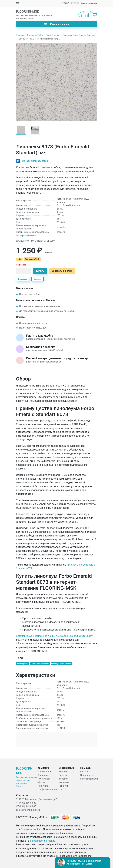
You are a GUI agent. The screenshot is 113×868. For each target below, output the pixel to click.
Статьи (84, 772)
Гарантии (64, 786)
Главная (20, 35)
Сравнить (37, 279)
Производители (89, 779)
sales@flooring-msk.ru (28, 810)
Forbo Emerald (53, 35)
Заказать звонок (89, 3)
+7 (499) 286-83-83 (70, 3)
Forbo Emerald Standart (40, 664)
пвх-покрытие (23, 664)
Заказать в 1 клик (62, 271)
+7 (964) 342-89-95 (26, 806)
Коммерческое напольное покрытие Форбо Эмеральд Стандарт (54, 636)
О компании (44, 772)
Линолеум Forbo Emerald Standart (79, 35)
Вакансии (43, 775)
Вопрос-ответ (88, 775)
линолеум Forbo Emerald (61, 664)
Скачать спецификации (35, 161)
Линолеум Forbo (35, 35)
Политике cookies (31, 829)
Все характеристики (26, 236)
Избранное (23, 279)
